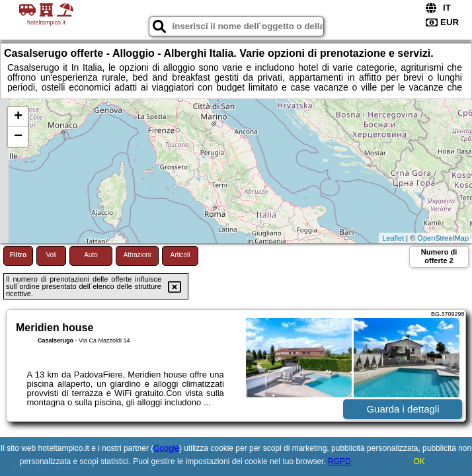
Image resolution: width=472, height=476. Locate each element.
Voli (51, 255)
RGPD (339, 461)
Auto (91, 255)
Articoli (180, 255)
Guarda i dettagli (403, 409)
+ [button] (18, 117)
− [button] (18, 137)
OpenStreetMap (443, 238)
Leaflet (393, 238)
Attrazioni (138, 255)
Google (166, 448)
